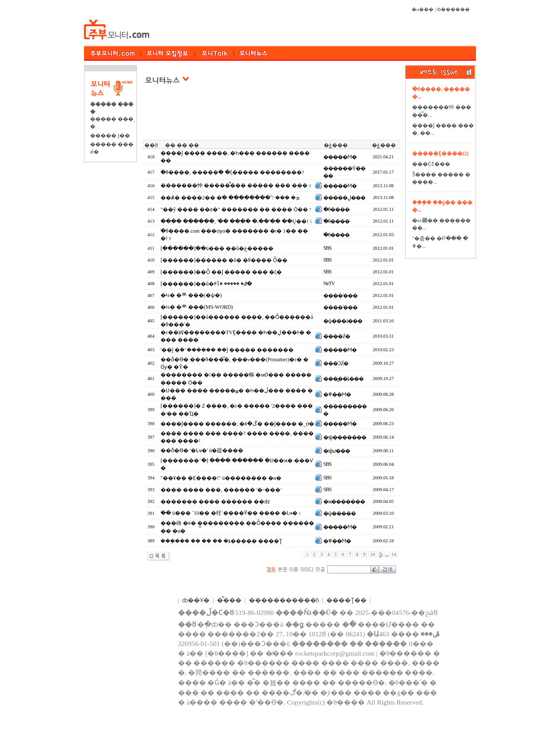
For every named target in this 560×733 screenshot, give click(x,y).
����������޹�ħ (284, 600)
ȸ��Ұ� (196, 600)
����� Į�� (110, 136)
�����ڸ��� (344, 198)
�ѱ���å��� (343, 321)
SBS (327, 248)
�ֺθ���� (336, 209)
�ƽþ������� (345, 437)
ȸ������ (453, 9)
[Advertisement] (272, 118)
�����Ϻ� (340, 157)
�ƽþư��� (337, 451)
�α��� (423, 9)
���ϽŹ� (336, 363)
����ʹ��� (340, 296)
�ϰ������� (344, 502)
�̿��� (229, 600)
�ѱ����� (339, 513)
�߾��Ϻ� (337, 394)
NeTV (329, 283)
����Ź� (337, 336)
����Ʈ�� (346, 600)
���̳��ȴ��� (343, 379)
